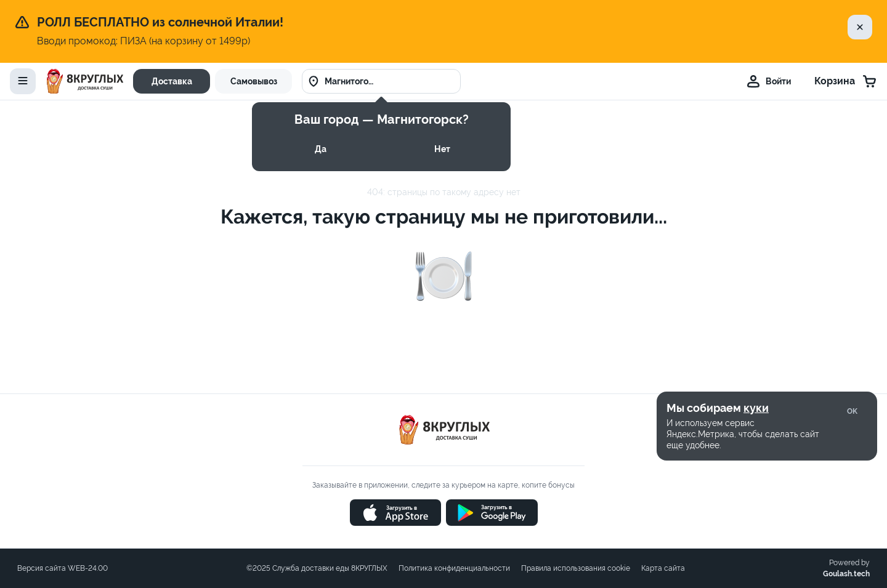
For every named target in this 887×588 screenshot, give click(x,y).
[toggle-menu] (23, 81)
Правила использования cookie (576, 568)
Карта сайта (663, 568)
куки (756, 408)
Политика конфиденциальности (454, 568)
